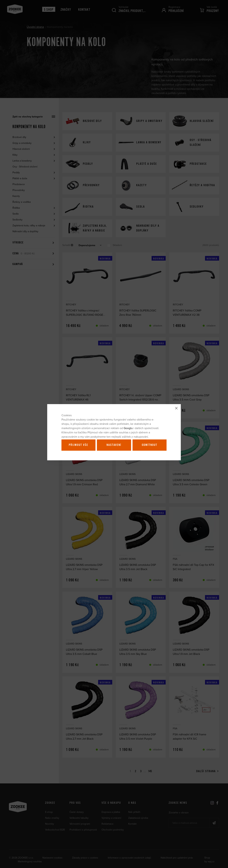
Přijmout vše (78, 445)
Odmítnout (150, 445)
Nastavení (114, 445)
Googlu (128, 428)
